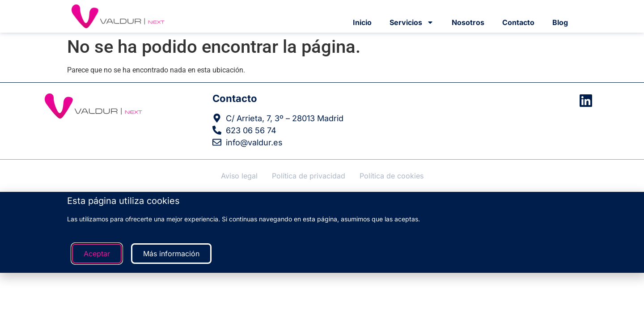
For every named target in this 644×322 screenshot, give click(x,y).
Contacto (518, 22)
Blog (560, 22)
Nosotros (468, 22)
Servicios (412, 22)
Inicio (362, 22)
